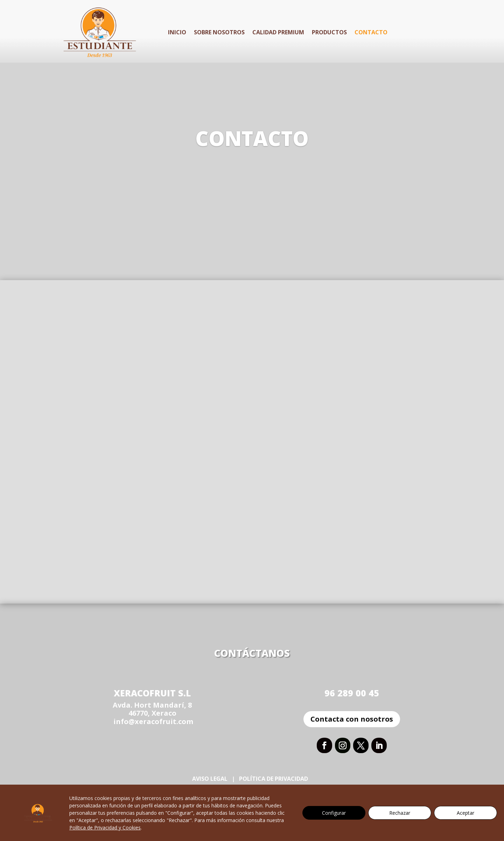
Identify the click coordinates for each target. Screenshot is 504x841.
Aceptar (465, 813)
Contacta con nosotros (352, 719)
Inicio (177, 32)
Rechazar (400, 813)
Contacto (371, 32)
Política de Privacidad (274, 779)
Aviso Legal (210, 779)
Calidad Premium (278, 32)
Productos (329, 32)
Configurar (334, 813)
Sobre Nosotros (219, 32)
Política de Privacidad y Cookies (105, 828)
